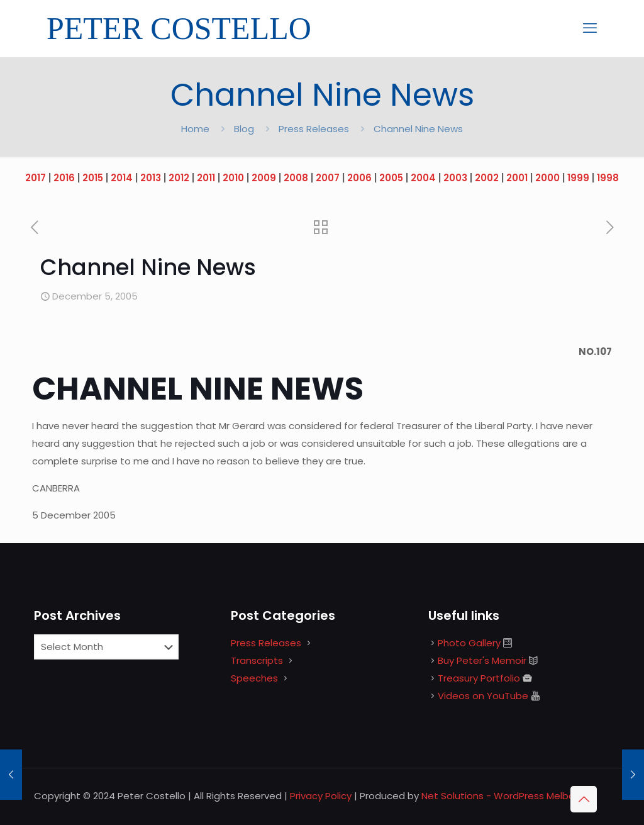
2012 (179, 178)
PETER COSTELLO (179, 28)
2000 (547, 178)
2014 (122, 178)
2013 (151, 178)
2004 (423, 178)
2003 (455, 178)
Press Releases (314, 129)
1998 (608, 178)
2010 (233, 178)
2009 (264, 178)
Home (195, 129)
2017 (36, 178)
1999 (578, 178)
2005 (391, 178)
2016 (64, 178)
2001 (517, 178)
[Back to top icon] (584, 799)
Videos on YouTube (483, 696)
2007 (328, 178)
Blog (244, 129)
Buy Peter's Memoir (482, 660)
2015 (93, 178)
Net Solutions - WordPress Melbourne (508, 796)
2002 (487, 178)
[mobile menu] (590, 28)
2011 (206, 178)
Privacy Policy (321, 796)
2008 (296, 178)
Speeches (254, 678)
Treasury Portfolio (479, 678)
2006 (359, 178)
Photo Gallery (469, 643)
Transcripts (257, 660)
